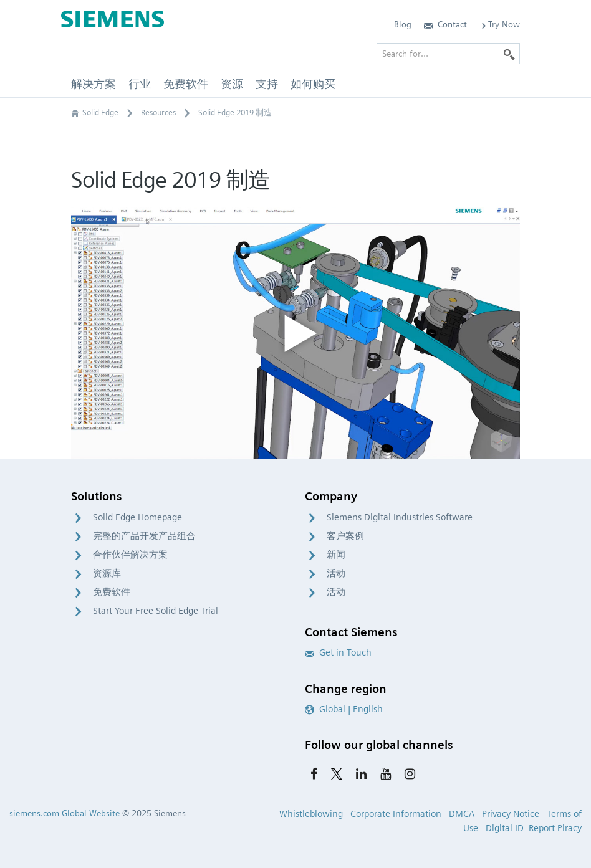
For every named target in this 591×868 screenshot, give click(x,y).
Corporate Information (396, 814)
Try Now (500, 24)
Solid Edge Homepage (137, 517)
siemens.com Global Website (65, 813)
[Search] (509, 54)
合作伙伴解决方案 (130, 555)
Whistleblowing (311, 814)
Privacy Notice (511, 814)
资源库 (107, 573)
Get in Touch (338, 652)
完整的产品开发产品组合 (144, 536)
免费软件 (112, 592)
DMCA (462, 814)
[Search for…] (448, 54)
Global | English (344, 709)
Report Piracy (555, 828)
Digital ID (505, 828)
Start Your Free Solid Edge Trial (156, 611)
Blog (403, 24)
